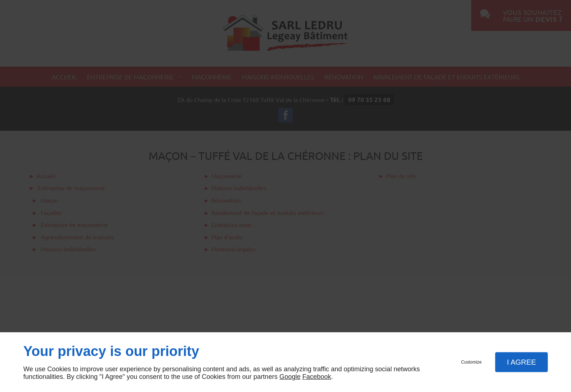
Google (290, 377)
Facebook (317, 377)
